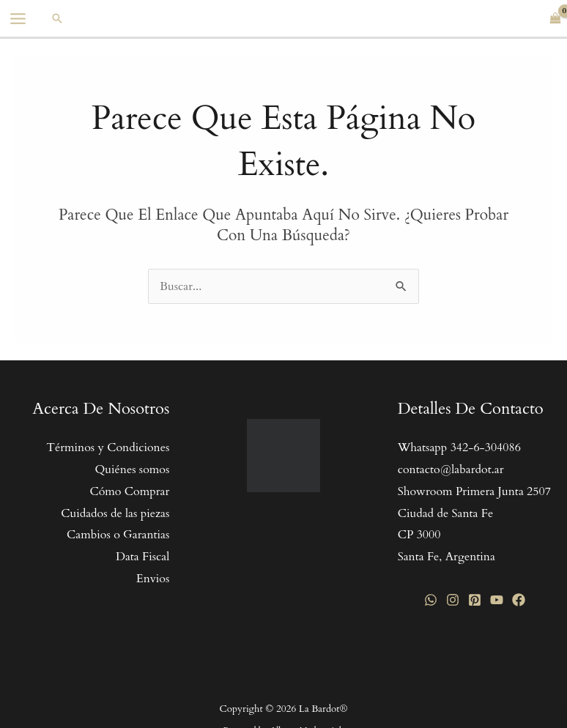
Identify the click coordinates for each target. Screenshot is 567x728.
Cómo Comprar (129, 491)
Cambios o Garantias (118, 535)
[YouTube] (497, 600)
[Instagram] (453, 600)
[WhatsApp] (431, 600)
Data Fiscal (142, 557)
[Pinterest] (475, 600)
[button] (57, 18)
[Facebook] (519, 600)
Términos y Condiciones (108, 447)
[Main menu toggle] (18, 19)
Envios (153, 579)
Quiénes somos (132, 469)
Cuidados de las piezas (115, 513)
